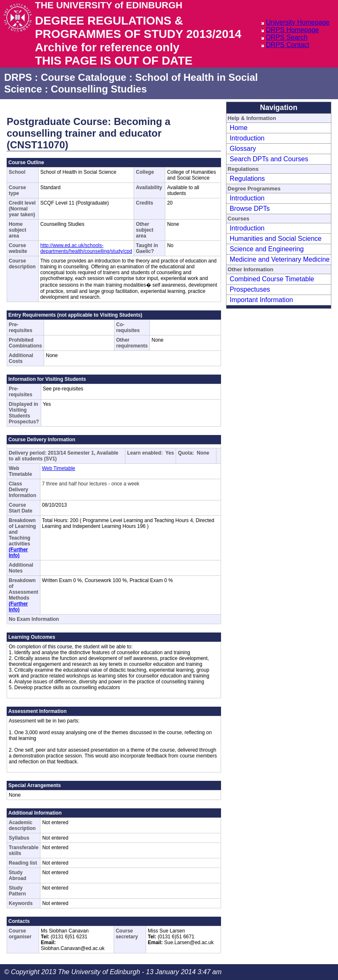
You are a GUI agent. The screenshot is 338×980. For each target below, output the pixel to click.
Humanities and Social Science (276, 239)
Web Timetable (59, 468)
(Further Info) (18, 552)
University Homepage (298, 22)
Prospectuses (250, 289)
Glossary (243, 149)
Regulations (247, 179)
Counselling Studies (99, 89)
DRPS (18, 77)
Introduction (247, 138)
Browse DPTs (250, 209)
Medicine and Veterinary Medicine (280, 259)
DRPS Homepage (292, 30)
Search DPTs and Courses (269, 159)
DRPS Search (287, 37)
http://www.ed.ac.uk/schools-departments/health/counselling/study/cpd (86, 248)
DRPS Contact (288, 45)
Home (239, 128)
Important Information (261, 300)
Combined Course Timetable (272, 279)
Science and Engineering (267, 249)
